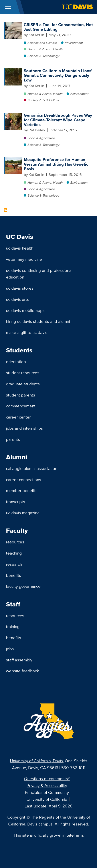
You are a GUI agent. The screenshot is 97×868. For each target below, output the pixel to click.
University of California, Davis (36, 761)
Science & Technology (43, 56)
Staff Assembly (19, 660)
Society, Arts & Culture (43, 100)
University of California (47, 799)
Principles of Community (47, 792)
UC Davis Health (20, 248)
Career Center (18, 417)
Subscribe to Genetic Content (6, 210)
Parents (13, 439)
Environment (74, 43)
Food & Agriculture (41, 138)
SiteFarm (75, 835)
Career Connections (24, 480)
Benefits (14, 575)
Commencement (21, 406)
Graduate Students (23, 384)
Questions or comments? (47, 779)
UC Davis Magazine (23, 513)
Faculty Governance (23, 586)
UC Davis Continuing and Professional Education (39, 274)
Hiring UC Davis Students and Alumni (38, 321)
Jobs (10, 649)
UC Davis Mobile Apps (25, 310)
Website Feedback (23, 671)
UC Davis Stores (20, 288)
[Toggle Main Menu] (8, 7)
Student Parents (21, 395)
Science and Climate (42, 43)
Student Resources (23, 373)
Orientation (16, 362)
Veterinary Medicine (24, 259)
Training (13, 626)
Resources (15, 542)
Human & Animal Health (45, 49)
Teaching (14, 553)
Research (14, 564)
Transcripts (16, 502)
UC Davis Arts (17, 299)
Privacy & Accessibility (47, 785)
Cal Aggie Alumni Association (32, 468)
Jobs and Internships (24, 428)
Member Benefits (22, 490)
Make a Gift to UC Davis (27, 332)
